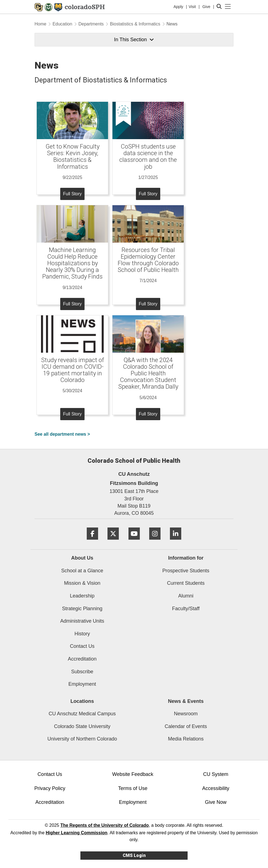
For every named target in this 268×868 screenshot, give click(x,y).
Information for (186, 558)
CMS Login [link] (134, 855)
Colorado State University (82, 726)
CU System (216, 774)
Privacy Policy (50, 788)
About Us (82, 558)
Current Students (186, 583)
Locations (82, 701)
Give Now (216, 802)
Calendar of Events (186, 726)
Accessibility (216, 788)
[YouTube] (134, 542)
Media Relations (186, 739)
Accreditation (82, 659)
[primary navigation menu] (228, 7)
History (82, 634)
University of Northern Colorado (82, 739)
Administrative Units (82, 621)
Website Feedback (133, 774)
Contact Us (82, 646)
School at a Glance (82, 571)
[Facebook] (92, 542)
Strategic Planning (82, 609)
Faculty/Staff (186, 609)
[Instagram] (155, 542)
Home (40, 24)
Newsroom (186, 714)
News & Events (186, 701)
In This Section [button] (134, 40)
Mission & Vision (82, 583)
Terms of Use (133, 788)
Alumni (186, 596)
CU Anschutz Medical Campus (82, 714)
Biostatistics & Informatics (135, 24)
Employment (82, 684)
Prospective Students (186, 571)
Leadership (82, 596)
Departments (91, 24)
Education (62, 24)
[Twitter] (113, 542)
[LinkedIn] (176, 542)
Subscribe (82, 672)
